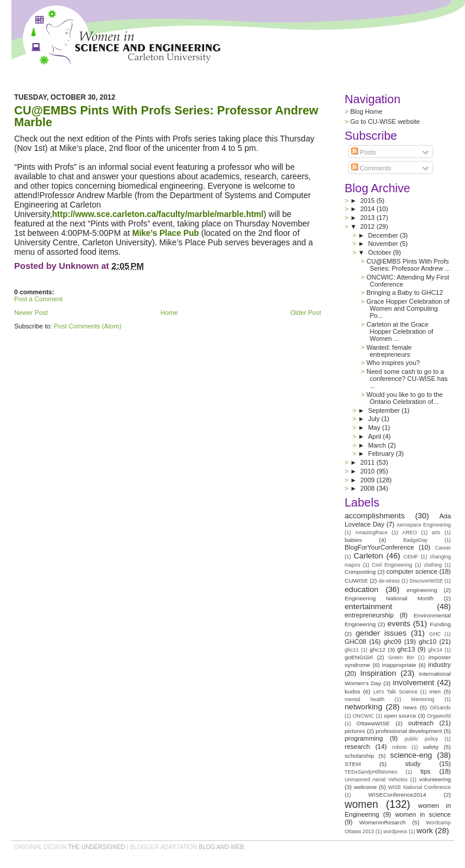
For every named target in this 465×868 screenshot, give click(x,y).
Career (443, 548)
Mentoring (423, 699)
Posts (364, 152)
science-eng (411, 755)
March (378, 445)
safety (431, 747)
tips (425, 771)
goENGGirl (359, 657)
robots (399, 747)
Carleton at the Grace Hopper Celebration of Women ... (400, 331)
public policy (422, 739)
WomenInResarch (383, 822)
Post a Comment (38, 299)
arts (436, 532)
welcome (366, 787)
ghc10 (428, 642)
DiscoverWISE (426, 581)
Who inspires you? (393, 363)
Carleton (368, 556)
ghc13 (406, 649)
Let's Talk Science (396, 692)
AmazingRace (371, 532)
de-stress (389, 581)
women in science (423, 814)
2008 (368, 488)
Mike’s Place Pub (164, 233)
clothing (433, 565)
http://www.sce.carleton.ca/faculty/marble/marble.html (158, 214)
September (385, 410)
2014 (368, 209)
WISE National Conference (419, 787)
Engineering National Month (389, 598)
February (382, 453)
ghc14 (435, 650)
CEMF (411, 557)
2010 (368, 471)
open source (400, 716)
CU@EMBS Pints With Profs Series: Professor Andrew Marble (166, 116)
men (435, 691)
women (361, 804)
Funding (440, 624)
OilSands (440, 708)
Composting (360, 572)
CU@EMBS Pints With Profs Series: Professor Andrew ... (408, 265)
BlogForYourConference (379, 547)
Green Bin (401, 657)
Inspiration (378, 673)
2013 (368, 218)
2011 (368, 462)
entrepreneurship (369, 615)
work (425, 831)
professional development (409, 731)
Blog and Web (222, 847)
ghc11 (352, 650)
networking (364, 707)
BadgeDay (415, 540)
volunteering (435, 779)
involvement (414, 683)
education (361, 589)
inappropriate (399, 665)
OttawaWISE (373, 723)
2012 (369, 226)
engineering (422, 590)
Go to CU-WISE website (385, 121)
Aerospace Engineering (424, 525)
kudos (352, 691)
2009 (368, 480)
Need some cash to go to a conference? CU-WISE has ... (407, 379)
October (381, 252)
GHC (435, 634)
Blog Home (366, 111)
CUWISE (356, 581)
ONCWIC (364, 716)
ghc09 (392, 642)
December (384, 235)
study (412, 764)
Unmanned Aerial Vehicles (376, 780)
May (375, 428)
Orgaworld (439, 716)
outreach (421, 723)
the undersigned (96, 847)
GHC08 (356, 642)
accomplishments (375, 516)
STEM (353, 764)
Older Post (306, 313)
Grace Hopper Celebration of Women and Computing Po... (408, 308)
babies (353, 540)
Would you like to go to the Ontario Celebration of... (405, 398)
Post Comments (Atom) (87, 326)
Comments (371, 168)
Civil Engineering (392, 565)
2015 (368, 200)
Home (169, 313)
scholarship (359, 756)
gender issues (381, 633)
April (376, 436)
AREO (410, 532)
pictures (355, 731)
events (399, 624)
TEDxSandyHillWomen (371, 772)
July (375, 419)
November (384, 244)
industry (439, 665)
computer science (412, 571)
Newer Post (31, 313)
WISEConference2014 (397, 795)
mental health (365, 699)
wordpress (396, 831)
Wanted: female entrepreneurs (389, 351)
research (357, 747)
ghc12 (377, 650)
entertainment (369, 606)
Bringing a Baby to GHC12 (405, 292)
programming (364, 738)
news (410, 707)
